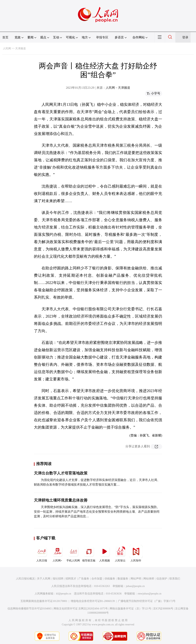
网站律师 (149, 579)
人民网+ (57, 553)
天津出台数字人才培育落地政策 (61, 473)
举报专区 (102, 37)
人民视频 (105, 553)
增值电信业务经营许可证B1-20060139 (93, 601)
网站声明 (136, 579)
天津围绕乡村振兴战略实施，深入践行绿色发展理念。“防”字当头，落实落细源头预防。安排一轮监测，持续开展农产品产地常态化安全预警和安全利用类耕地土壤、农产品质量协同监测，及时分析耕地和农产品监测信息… (97, 512)
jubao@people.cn (135, 586)
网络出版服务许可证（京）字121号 (130, 609)
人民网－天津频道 (118, 88)
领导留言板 (89, 553)
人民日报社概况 (25, 579)
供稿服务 (110, 579)
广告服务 (84, 579)
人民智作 (136, 553)
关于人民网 (44, 579)
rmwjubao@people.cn (149, 594)
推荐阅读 (44, 464)
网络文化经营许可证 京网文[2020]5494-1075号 (81, 609)
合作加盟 (97, 579)
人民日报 (42, 553)
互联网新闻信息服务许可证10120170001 (44, 601)
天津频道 (20, 48)
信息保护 (162, 579)
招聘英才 (71, 579)
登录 (185, 37)
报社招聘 (58, 579)
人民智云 (120, 553)
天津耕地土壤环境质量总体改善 (61, 500)
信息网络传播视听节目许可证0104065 (30, 609)
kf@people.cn (64, 594)
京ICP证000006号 (163, 609)
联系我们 (175, 579)
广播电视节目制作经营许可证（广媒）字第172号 (147, 601)
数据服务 (123, 579)
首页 (5, 37)
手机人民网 (73, 553)
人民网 (7, 48)
